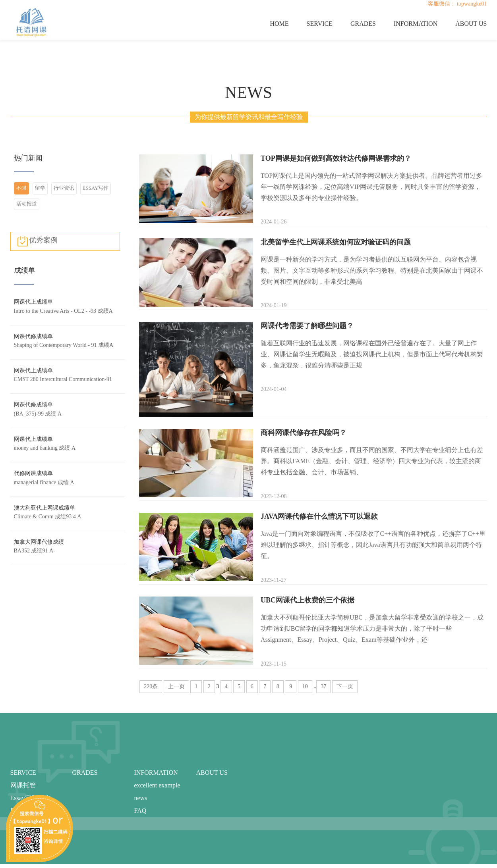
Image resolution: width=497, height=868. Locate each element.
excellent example (157, 785)
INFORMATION (416, 24)
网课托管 (23, 785)
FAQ (140, 811)
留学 (40, 188)
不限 (21, 188)
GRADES (363, 24)
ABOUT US (471, 24)
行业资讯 (64, 188)
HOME (279, 24)
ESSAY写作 (96, 188)
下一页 (345, 686)
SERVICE (320, 24)
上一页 (176, 686)
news (141, 798)
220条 (151, 686)
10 (305, 686)
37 (323, 686)
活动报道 (27, 204)
